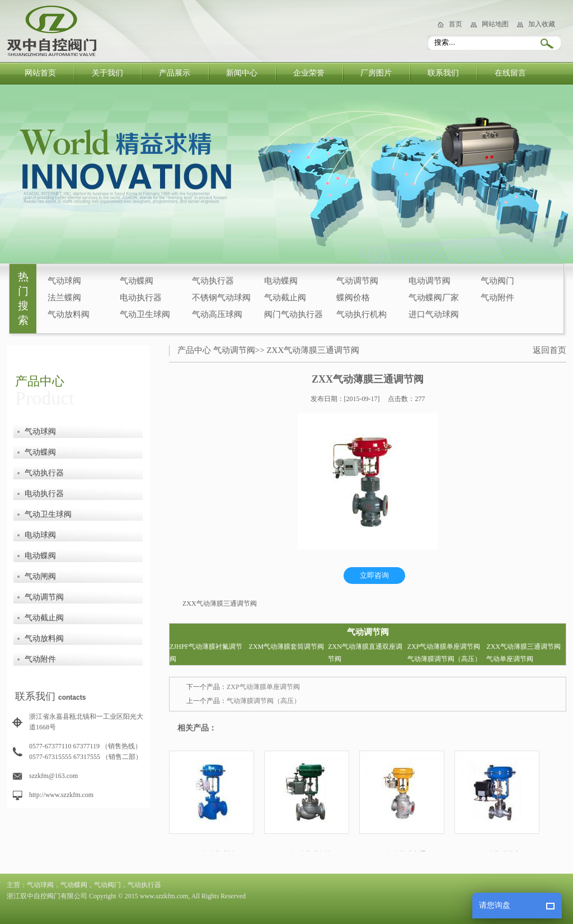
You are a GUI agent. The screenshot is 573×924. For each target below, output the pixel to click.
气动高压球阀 (217, 314)
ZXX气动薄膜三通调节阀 (313, 350)
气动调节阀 (357, 281)
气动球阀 (64, 281)
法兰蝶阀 (64, 298)
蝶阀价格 (353, 298)
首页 (455, 24)
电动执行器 (141, 298)
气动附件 (497, 298)
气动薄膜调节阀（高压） (444, 659)
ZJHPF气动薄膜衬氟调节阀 (206, 653)
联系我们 (443, 73)
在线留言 (510, 73)
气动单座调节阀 (510, 659)
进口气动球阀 (434, 314)
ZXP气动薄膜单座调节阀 (444, 647)
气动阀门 (497, 281)
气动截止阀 (285, 298)
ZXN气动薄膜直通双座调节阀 (365, 653)
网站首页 (40, 73)
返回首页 (549, 350)
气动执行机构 (361, 314)
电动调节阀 (429, 281)
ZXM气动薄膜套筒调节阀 (287, 647)
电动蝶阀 (281, 281)
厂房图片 (376, 73)
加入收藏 (542, 24)
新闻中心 (242, 73)
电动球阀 (40, 535)
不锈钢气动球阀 (221, 298)
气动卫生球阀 (145, 314)
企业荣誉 (309, 73)
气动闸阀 (40, 576)
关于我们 (107, 73)
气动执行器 (213, 281)
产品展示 (175, 73)
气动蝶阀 (137, 281)
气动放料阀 (69, 314)
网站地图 (495, 24)
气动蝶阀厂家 (434, 298)
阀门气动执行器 (293, 314)
